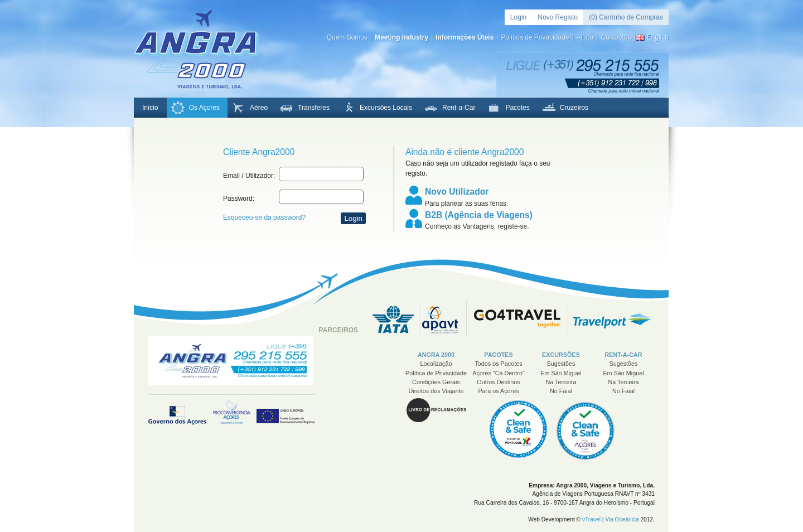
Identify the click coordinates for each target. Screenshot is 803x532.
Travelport (611, 319)
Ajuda (585, 37)
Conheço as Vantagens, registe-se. (482, 219)
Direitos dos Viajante (436, 391)
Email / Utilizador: (249, 176)
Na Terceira (561, 382)
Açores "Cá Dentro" (498, 373)
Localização (436, 364)
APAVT (443, 319)
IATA (396, 319)
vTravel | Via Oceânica (611, 519)
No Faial (561, 391)
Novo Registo (558, 17)
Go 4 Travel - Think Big (517, 319)
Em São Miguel (561, 373)
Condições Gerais (436, 382)
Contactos (616, 37)
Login (518, 17)
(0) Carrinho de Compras (626, 17)
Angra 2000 (196, 49)
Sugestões (561, 364)
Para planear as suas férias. (482, 196)
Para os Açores (498, 391)
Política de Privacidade (535, 37)
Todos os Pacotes (498, 364)
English (658, 37)
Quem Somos (347, 37)
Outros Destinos (498, 382)
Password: (239, 199)
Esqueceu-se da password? (264, 217)
